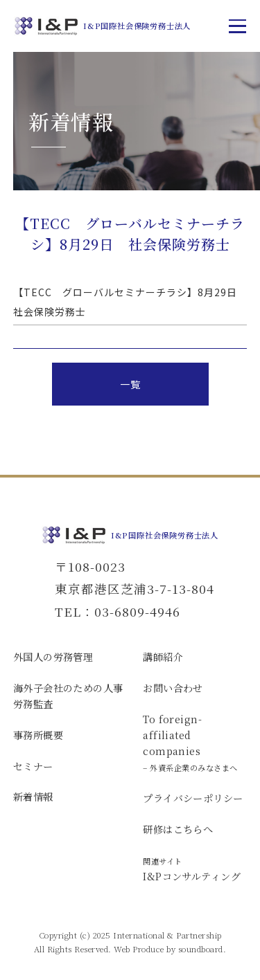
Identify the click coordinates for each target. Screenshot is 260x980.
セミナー (33, 766)
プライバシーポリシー (193, 798)
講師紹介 (163, 657)
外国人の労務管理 (53, 657)
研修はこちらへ (178, 829)
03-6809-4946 (137, 611)
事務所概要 (38, 735)
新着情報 (33, 797)
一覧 (130, 384)
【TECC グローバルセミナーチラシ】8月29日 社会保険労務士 (130, 302)
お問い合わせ (173, 688)
